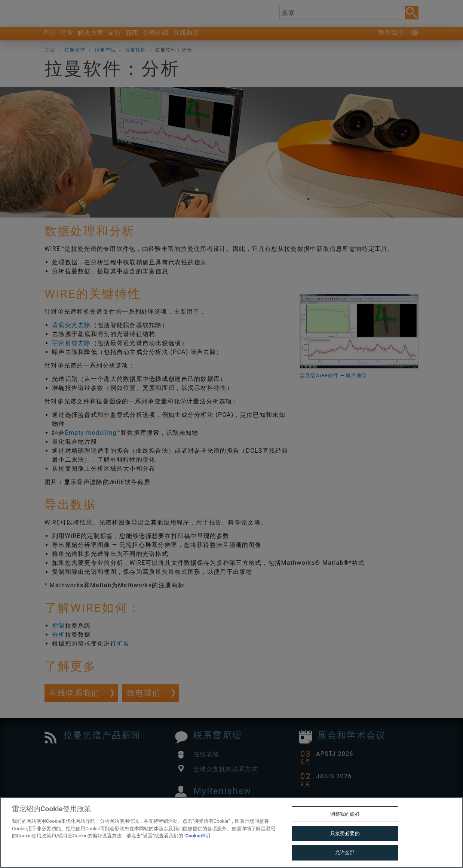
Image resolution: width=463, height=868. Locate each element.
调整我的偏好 (345, 831)
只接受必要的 (345, 850)
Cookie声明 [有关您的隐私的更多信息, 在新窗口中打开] (198, 852)
